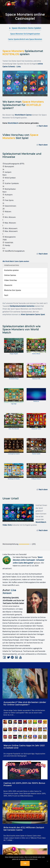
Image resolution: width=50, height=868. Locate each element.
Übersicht (8, 285)
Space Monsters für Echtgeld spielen (25, 34)
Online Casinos (10, 275)
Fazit (6, 295)
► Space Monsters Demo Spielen (25, 28)
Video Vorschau (10, 280)
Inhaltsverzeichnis (12, 265)
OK (25, 863)
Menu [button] (45, 4)
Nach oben (42, 126)
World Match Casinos (23, 115)
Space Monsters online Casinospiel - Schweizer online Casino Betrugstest (28, 560)
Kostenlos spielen (11, 270)
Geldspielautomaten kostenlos (22, 306)
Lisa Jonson (9, 592)
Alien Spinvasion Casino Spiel (33, 315)
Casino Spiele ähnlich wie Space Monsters (25, 39)
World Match (13, 123)
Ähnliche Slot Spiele (13, 290)
